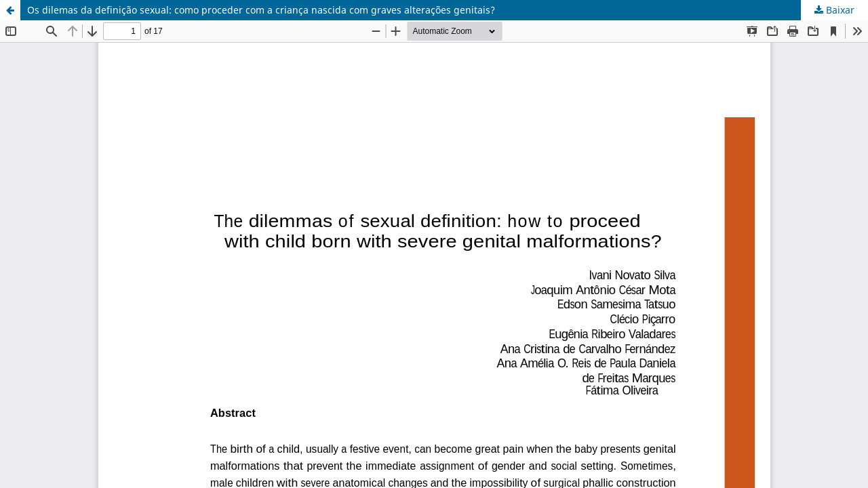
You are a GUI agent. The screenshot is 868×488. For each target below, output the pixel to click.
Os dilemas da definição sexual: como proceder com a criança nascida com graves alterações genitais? (261, 10)
